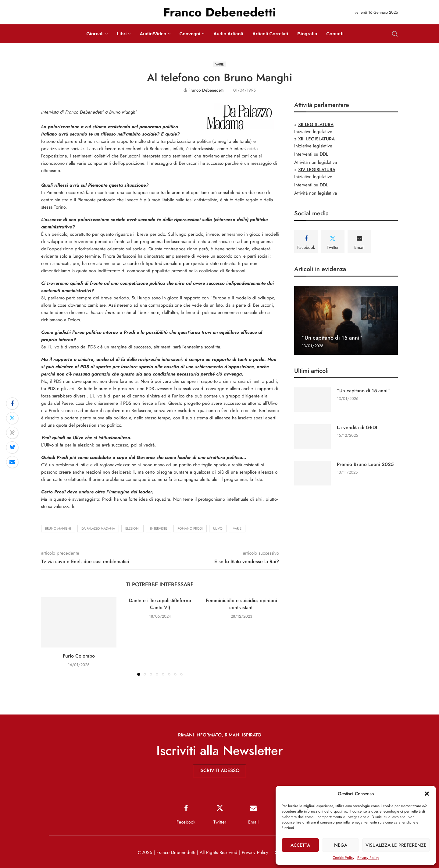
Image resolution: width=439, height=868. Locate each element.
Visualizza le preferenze (396, 845)
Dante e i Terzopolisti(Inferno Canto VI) (160, 604)
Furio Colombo (79, 656)
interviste (159, 528)
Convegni (190, 34)
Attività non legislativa (316, 162)
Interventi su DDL (311, 154)
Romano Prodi (190, 528)
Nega (341, 845)
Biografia (307, 34)
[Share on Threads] (12, 433)
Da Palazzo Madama (98, 528)
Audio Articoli (228, 34)
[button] (427, 794)
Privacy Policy (368, 858)
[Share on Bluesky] (12, 447)
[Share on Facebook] (12, 404)
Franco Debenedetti (206, 90)
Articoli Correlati (270, 34)
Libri (122, 34)
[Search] (395, 34)
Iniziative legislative (313, 132)
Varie (237, 528)
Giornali (95, 34)
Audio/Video (153, 34)
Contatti (335, 34)
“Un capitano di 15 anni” (332, 338)
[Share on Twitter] (12, 418)
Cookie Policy (343, 858)
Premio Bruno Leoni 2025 (365, 464)
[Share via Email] (12, 462)
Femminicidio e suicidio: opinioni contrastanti (241, 604)
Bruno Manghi (58, 528)
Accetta (300, 845)
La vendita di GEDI (357, 428)
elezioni (132, 528)
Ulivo (218, 528)
